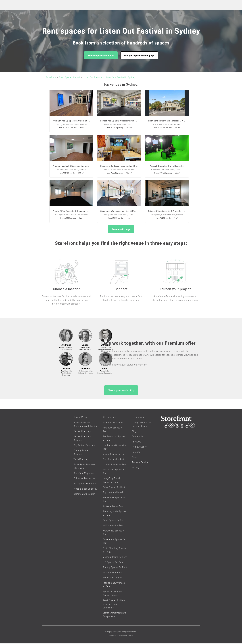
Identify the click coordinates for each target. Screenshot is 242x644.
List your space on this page (139, 55)
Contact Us (137, 437)
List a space (138, 418)
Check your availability (121, 391)
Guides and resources (84, 479)
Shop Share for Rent (113, 578)
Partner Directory (82, 432)
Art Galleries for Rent (113, 507)
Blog (134, 432)
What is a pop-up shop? (85, 489)
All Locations (109, 418)
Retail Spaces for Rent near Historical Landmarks (114, 605)
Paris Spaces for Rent (113, 460)
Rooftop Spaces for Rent (115, 568)
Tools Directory (81, 460)
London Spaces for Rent (115, 465)
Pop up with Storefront (85, 484)
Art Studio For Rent (112, 573)
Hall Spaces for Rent (113, 526)
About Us (136, 442)
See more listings (121, 229)
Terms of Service (140, 463)
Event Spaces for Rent (114, 521)
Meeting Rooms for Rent (115, 558)
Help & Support (140, 447)
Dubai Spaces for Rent (114, 488)
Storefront (51, 77)
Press (135, 458)
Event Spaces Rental (69, 77)
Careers (136, 453)
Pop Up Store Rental (113, 493)
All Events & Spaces (113, 423)
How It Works (80, 418)
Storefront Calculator (84, 495)
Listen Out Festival (92, 77)
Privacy (135, 468)
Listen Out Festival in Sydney (120, 77)
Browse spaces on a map (101, 55)
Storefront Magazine (84, 474)
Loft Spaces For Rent (113, 563)
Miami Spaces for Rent (114, 455)
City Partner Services (84, 446)
